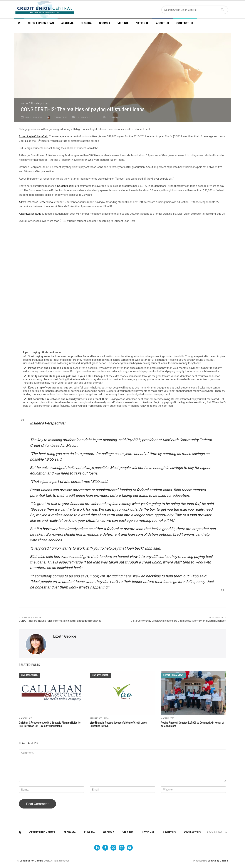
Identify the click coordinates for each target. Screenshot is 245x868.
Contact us (185, 23)
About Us (162, 23)
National (142, 23)
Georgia (105, 23)
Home (24, 103)
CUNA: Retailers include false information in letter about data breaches (60, 621)
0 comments (114, 117)
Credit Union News (41, 23)
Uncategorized (40, 103)
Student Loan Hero (68, 186)
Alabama (67, 23)
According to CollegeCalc (33, 136)
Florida (86, 23)
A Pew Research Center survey (37, 202)
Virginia (123, 23)
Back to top (217, 832)
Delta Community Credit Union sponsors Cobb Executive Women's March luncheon (178, 621)
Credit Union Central (32, 861)
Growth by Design (218, 861)
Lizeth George (59, 117)
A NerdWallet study (30, 214)
